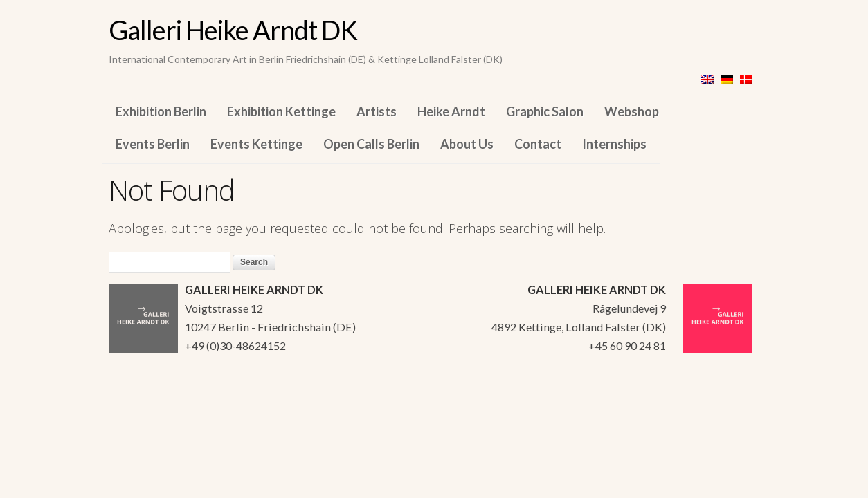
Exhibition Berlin (161, 111)
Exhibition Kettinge (281, 111)
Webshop (632, 111)
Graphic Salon (545, 111)
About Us (467, 144)
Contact (538, 144)
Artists (377, 111)
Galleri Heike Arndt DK (233, 30)
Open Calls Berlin (371, 144)
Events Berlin (153, 144)
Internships (614, 144)
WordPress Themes (733, 404)
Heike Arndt (451, 111)
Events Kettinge (256, 144)
